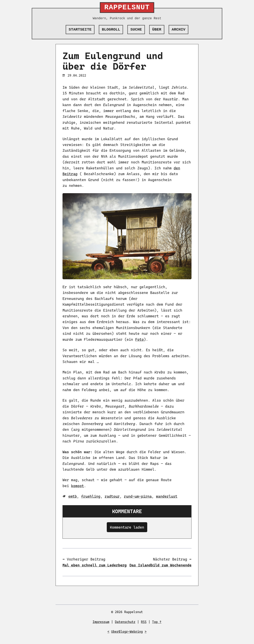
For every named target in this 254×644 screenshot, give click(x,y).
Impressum (101, 622)
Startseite (80, 30)
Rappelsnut (127, 8)
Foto (139, 339)
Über (157, 30)
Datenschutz (125, 622)
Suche (136, 30)
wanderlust (167, 496)
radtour (112, 496)
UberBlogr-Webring (127, 632)
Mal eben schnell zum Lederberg (95, 565)
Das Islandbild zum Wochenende (161, 565)
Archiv (178, 30)
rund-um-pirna (138, 496)
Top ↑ (157, 622)
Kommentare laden (127, 527)
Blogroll (111, 30)
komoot (77, 486)
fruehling (91, 496)
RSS (144, 622)
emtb (73, 496)
